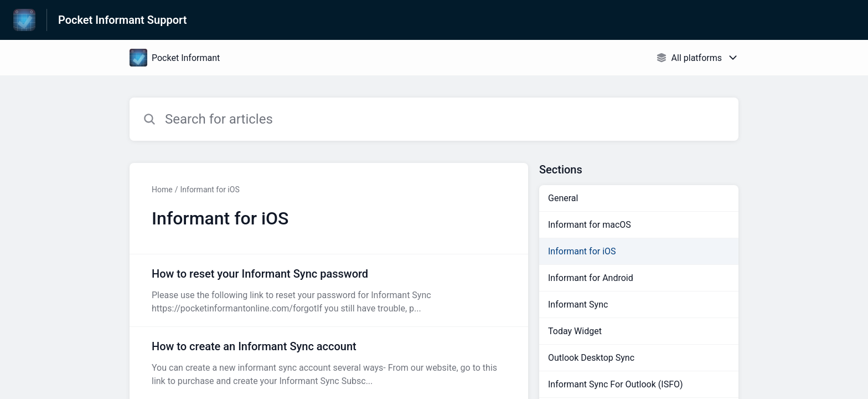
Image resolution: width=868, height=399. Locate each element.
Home (162, 190)
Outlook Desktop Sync (591, 358)
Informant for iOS (210, 190)
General (563, 198)
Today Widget (575, 331)
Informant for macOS (590, 225)
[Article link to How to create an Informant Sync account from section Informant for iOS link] (329, 363)
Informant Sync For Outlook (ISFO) (616, 384)
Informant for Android (591, 278)
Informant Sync (578, 305)
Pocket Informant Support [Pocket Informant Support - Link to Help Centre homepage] (122, 20)
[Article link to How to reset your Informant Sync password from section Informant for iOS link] (329, 290)
